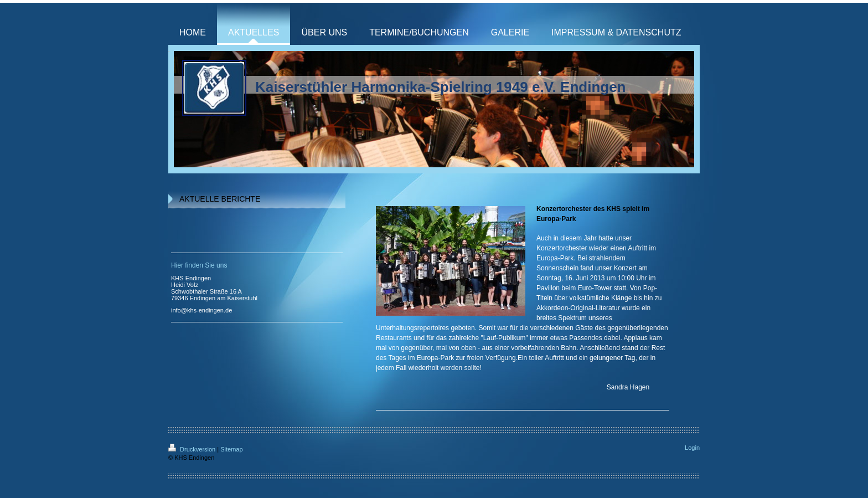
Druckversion (193, 449)
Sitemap (231, 449)
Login (692, 448)
